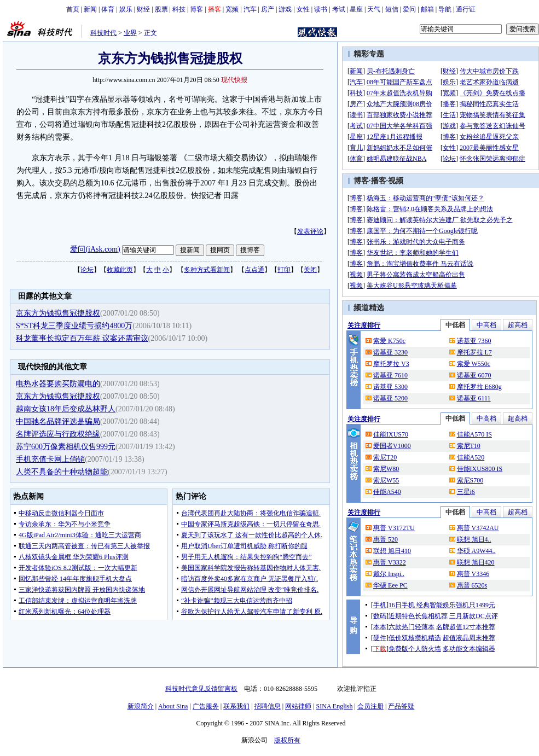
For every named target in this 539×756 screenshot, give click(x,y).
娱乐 (126, 9)
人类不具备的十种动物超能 (62, 472)
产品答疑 (401, 706)
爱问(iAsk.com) (95, 249)
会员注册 (370, 706)
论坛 (87, 270)
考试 (339, 9)
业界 (130, 33)
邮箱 (427, 9)
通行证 (466, 9)
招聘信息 (268, 706)
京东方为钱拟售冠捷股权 (58, 313)
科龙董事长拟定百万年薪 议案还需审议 (82, 338)
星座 (356, 9)
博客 (196, 9)
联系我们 (236, 706)
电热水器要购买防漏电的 (58, 384)
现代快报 (234, 80)
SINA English (334, 706)
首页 (73, 9)
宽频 (232, 9)
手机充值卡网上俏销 (50, 459)
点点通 (254, 270)
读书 (321, 9)
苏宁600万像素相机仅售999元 (66, 447)
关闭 (310, 270)
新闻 (90, 9)
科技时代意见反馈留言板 (201, 689)
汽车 (250, 9)
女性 (303, 9)
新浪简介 (141, 706)
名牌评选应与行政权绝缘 (58, 434)
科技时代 (103, 33)
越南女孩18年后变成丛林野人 (66, 409)
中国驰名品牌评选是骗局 (58, 421)
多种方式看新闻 (207, 270)
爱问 (409, 9)
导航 (445, 9)
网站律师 (298, 706)
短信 (392, 9)
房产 (268, 9)
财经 (143, 9)
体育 (108, 9)
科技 (179, 9)
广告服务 (206, 706)
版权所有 (287, 740)
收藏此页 (120, 270)
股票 (161, 9)
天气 (374, 9)
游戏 (285, 9)
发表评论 (310, 231)
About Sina (173, 706)
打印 (284, 270)
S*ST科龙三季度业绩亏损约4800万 (74, 326)
